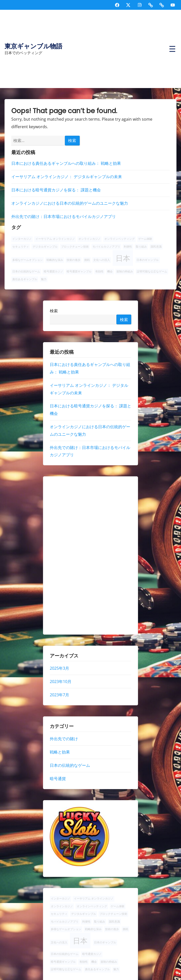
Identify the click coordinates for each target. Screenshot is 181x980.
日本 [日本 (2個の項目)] (123, 258)
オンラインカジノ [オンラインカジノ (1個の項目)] (89, 239)
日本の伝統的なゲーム (70, 765)
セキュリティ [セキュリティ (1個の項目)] (21, 247)
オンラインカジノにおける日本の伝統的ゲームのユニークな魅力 (70, 203)
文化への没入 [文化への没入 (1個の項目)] (102, 260)
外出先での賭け (64, 739)
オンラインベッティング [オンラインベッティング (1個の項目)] (120, 239)
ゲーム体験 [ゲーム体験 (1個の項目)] (145, 239)
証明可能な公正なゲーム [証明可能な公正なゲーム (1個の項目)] (152, 271)
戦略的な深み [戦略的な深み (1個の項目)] (55, 260)
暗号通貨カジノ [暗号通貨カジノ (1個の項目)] (53, 271)
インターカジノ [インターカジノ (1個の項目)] (22, 239)
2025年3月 (59, 668)
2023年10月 (61, 681)
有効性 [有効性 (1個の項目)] (99, 271)
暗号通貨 (58, 779)
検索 (54, 311)
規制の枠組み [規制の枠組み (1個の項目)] (125, 271)
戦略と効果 (60, 752)
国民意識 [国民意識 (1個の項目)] (156, 247)
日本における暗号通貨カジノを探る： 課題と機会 (56, 190)
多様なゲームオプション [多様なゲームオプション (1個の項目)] (28, 260)
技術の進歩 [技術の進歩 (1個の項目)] (74, 260)
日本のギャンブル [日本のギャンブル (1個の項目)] (148, 260)
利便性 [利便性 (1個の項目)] (128, 247)
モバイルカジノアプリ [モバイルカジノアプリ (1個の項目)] (106, 247)
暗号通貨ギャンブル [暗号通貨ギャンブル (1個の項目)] (79, 271)
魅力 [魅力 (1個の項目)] (44, 279)
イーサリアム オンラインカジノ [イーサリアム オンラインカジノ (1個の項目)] (55, 239)
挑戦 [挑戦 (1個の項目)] (87, 260)
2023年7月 (59, 695)
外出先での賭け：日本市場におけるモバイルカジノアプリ (64, 216)
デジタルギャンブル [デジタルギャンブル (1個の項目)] (45, 247)
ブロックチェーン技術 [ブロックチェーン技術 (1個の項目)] (75, 247)
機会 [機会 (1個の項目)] (110, 271)
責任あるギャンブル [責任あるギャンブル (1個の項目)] (25, 279)
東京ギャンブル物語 (33, 46)
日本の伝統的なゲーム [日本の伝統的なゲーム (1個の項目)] (26, 271)
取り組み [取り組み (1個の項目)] (141, 247)
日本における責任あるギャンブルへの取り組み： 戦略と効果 (66, 163)
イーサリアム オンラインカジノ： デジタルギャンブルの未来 (67, 177)
